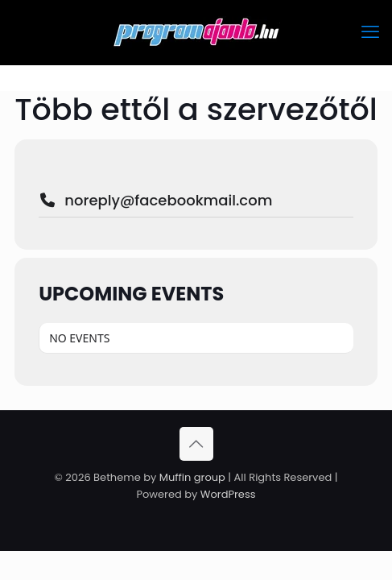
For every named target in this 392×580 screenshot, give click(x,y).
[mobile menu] (370, 32)
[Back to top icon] (196, 444)
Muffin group (192, 477)
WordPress (228, 494)
